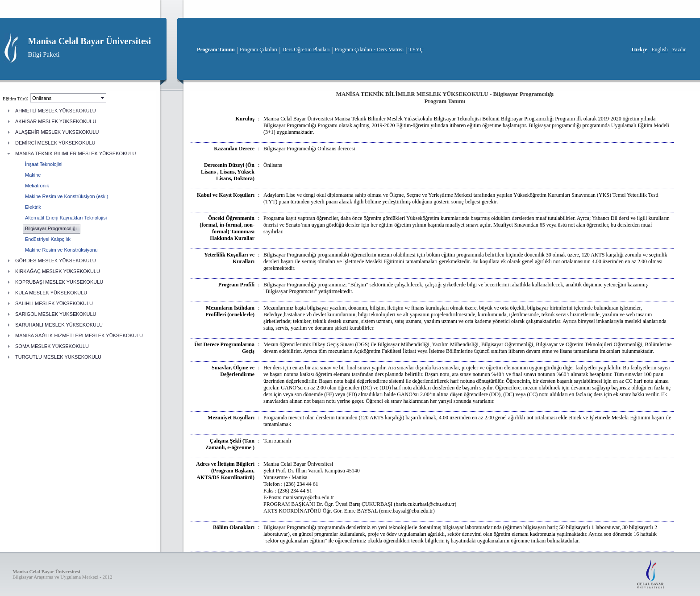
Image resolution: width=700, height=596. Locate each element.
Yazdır (679, 50)
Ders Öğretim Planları (306, 50)
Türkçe (639, 50)
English (660, 50)
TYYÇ (416, 50)
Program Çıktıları (258, 50)
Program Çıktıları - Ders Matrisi (369, 50)
